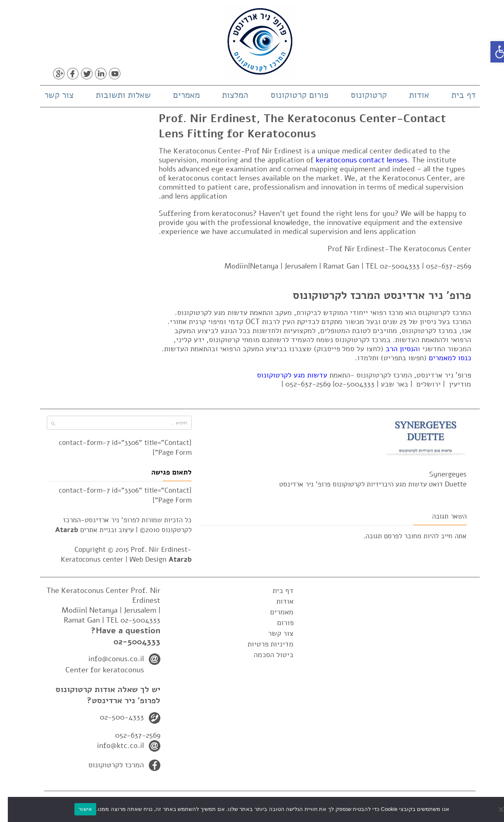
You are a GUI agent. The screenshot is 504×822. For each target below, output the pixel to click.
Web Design (153, 559)
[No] (494, 809)
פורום (277, 623)
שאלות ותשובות (116, 95)
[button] (493, 52)
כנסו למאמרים (442, 358)
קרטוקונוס (361, 95)
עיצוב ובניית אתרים (87, 530)
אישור (77, 809)
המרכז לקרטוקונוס (108, 765)
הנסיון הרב (394, 349)
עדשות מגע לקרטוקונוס (284, 375)
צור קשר (51, 95)
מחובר (405, 536)
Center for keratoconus (97, 670)
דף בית (456, 95)
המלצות (227, 95)
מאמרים (179, 95)
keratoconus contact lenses (354, 160)
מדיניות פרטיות (263, 644)
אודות (411, 95)
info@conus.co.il (108, 659)
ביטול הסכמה (266, 655)
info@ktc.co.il (113, 746)
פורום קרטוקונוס (292, 95)
